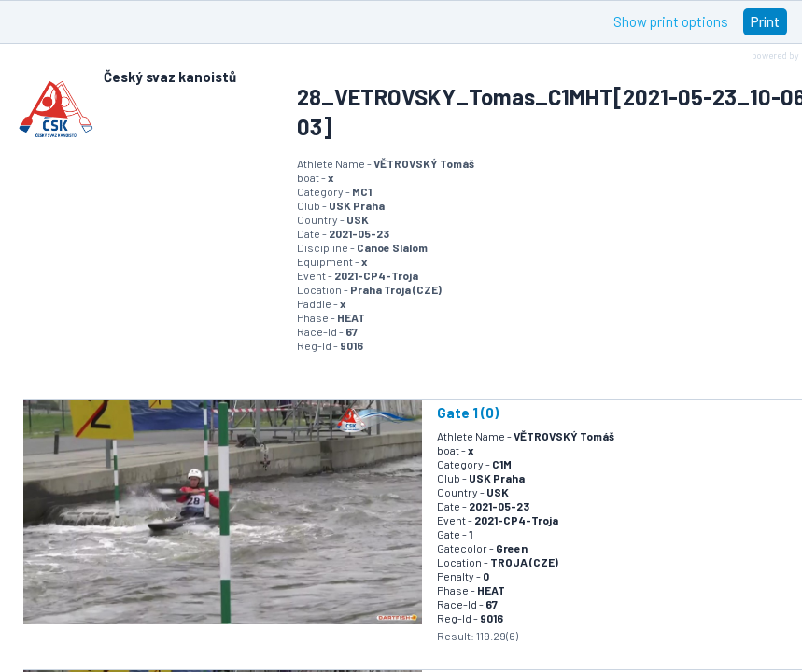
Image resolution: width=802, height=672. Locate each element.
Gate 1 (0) (468, 413)
